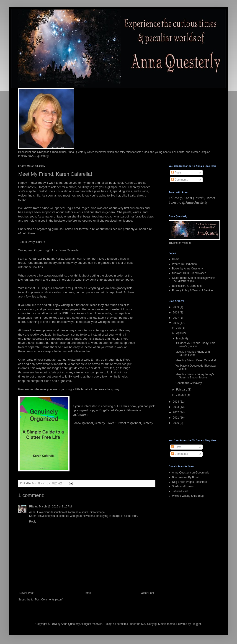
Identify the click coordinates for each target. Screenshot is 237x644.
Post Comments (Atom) (49, 600)
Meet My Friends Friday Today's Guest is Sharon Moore (195, 376)
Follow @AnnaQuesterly (89, 423)
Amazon (82, 415)
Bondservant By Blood (186, 477)
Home (87, 593)
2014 (176, 402)
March (180, 339)
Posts (176, 173)
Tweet (111, 423)
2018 (176, 313)
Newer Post (26, 593)
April (179, 333)
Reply (33, 522)
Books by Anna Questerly (187, 269)
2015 (176, 323)
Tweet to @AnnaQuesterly (135, 423)
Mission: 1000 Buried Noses (189, 273)
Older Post (147, 593)
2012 (176, 412)
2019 (176, 307)
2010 (176, 423)
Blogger (196, 624)
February (182, 390)
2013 (176, 407)
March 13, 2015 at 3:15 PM (55, 507)
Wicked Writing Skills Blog (188, 496)
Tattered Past (180, 491)
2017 (176, 318)
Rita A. (33, 507)
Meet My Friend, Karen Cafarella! (196, 360)
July (179, 328)
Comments (179, 180)
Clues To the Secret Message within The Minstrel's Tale (194, 279)
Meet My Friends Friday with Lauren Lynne (193, 353)
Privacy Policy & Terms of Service (192, 290)
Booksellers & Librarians (187, 286)
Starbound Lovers (183, 486)
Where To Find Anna (184, 264)
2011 (176, 418)
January (181, 395)
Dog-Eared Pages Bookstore (189, 482)
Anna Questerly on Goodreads (191, 473)
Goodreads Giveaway (189, 383)
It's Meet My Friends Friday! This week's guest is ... (195, 345)
